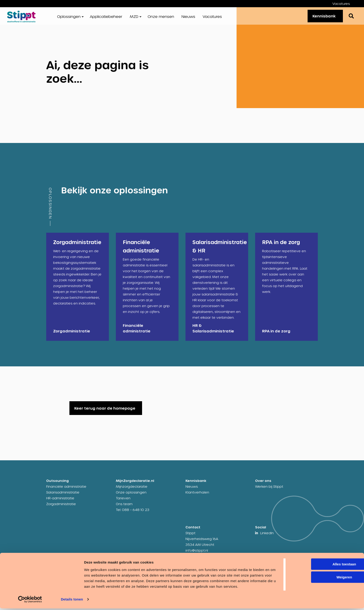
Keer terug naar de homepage (105, 412)
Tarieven (123, 502)
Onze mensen (161, 18)
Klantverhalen (197, 496)
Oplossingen (69, 18)
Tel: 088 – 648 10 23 (133, 514)
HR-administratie (60, 502)
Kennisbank (322, 18)
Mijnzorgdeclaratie (132, 490)
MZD (134, 18)
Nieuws (188, 18)
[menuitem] (345, 4)
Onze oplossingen (131, 496)
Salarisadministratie (63, 496)
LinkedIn (267, 537)
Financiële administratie (66, 490)
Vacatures (341, 4)
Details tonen (72, 601)
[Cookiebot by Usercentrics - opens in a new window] (30, 601)
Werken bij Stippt (269, 490)
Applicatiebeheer (106, 18)
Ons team (124, 508)
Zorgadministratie (61, 508)
